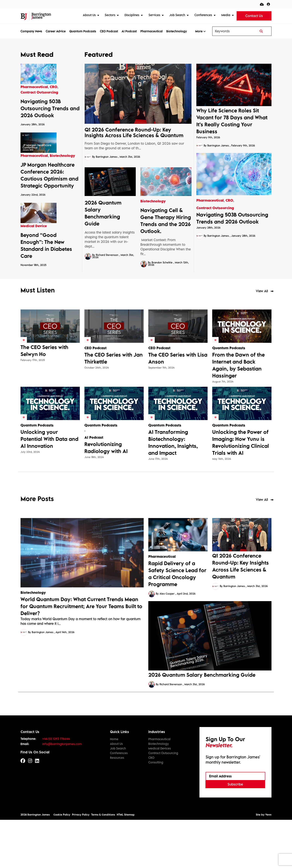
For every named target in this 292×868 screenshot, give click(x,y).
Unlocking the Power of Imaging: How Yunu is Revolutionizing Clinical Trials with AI (241, 490)
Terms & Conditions (103, 863)
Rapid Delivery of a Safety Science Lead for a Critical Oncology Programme (177, 622)
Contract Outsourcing (215, 208)
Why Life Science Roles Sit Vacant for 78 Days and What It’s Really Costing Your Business (232, 121)
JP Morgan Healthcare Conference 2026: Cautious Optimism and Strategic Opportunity (49, 208)
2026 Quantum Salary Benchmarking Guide (103, 213)
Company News (31, 31)
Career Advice (56, 31)
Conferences (204, 15)
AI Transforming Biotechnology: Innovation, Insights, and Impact (173, 490)
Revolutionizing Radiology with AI (106, 496)
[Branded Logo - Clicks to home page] (36, 16)
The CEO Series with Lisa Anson (178, 406)
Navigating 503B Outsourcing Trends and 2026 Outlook (232, 218)
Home (114, 787)
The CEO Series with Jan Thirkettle (114, 406)
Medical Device (34, 274)
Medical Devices (160, 796)
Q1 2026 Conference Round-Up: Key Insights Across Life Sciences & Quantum (134, 132)
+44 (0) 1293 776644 (56, 787)
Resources (117, 806)
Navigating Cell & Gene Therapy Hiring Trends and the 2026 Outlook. (166, 221)
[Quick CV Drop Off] (262, 4)
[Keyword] (232, 31)
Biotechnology (177, 31)
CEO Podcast (109, 31)
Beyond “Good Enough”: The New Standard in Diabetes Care (46, 294)
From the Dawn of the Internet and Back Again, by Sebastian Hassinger (238, 413)
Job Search (178, 15)
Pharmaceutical (152, 31)
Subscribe (235, 832)
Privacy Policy (81, 863)
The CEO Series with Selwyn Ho (44, 399)
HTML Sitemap (126, 863)
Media (226, 15)
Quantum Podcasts (83, 31)
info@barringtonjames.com (62, 792)
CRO (229, 200)
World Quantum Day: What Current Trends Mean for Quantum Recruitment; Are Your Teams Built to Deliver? (81, 654)
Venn (268, 863)
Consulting (156, 810)
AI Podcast (129, 31)
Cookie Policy (62, 863)
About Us (90, 15)
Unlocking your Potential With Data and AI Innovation (49, 487)
